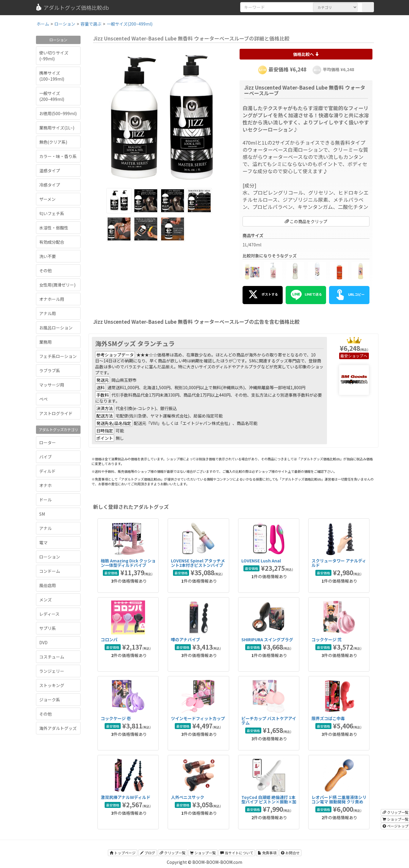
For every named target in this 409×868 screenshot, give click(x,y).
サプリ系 (48, 628)
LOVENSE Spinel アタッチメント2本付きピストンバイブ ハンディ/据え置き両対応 (198, 565)
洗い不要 (48, 256)
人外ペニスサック (188, 797)
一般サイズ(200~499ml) (52, 96)
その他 (45, 270)
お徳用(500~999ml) (58, 113)
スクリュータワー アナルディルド (339, 563)
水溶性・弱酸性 (54, 228)
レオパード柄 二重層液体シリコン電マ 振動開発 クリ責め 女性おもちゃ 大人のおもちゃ (339, 802)
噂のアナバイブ (185, 639)
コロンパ (109, 639)
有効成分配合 (52, 242)
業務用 (45, 342)
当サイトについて (237, 853)
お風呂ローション (56, 328)
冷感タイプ (50, 185)
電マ (43, 542)
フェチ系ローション (58, 356)
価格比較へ (306, 54)
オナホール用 (52, 299)
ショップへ (358, 356)
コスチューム (52, 657)
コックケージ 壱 (116, 718)
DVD (43, 642)
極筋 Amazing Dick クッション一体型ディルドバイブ (128, 563)
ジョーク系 (50, 700)
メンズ (45, 600)
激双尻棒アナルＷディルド (126, 797)
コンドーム (50, 571)
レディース (49, 614)
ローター (48, 442)
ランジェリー (52, 671)
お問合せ (290, 853)
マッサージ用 (52, 385)
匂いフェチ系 (52, 213)
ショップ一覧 (203, 853)
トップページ (123, 853)
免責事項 (267, 853)
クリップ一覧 (173, 853)
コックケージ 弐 (327, 639)
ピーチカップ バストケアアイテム (269, 721)
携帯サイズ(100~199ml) (52, 76)
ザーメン (47, 199)
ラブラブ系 (50, 370)
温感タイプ (50, 171)
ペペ (43, 399)
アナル (45, 528)
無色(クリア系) (53, 142)
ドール (45, 500)
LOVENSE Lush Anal (261, 561)
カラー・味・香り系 (58, 156)
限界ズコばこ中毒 (328, 718)
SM (42, 514)
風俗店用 (48, 585)
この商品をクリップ (306, 221)
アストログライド (56, 413)
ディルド (47, 471)
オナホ (45, 485)
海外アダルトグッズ (58, 728)
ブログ (148, 853)
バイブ (45, 457)
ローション (50, 557)
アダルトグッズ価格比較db (72, 7)
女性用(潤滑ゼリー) (57, 285)
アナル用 (48, 313)
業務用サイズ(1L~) (57, 128)
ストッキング (52, 685)
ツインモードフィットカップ (198, 718)
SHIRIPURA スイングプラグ (267, 639)
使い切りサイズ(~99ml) (54, 56)
